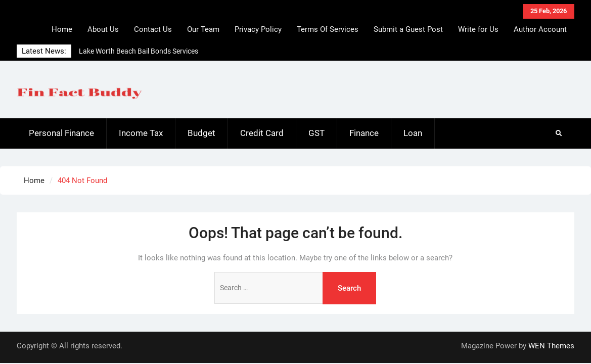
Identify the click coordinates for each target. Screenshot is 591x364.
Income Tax (141, 133)
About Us (103, 29)
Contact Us (153, 29)
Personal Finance (61, 133)
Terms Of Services (328, 29)
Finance (364, 133)
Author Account (540, 29)
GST (316, 133)
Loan (413, 133)
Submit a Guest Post (408, 29)
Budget (201, 133)
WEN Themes (551, 346)
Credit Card (262, 133)
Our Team (203, 29)
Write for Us (478, 29)
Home (62, 29)
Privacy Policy (258, 29)
